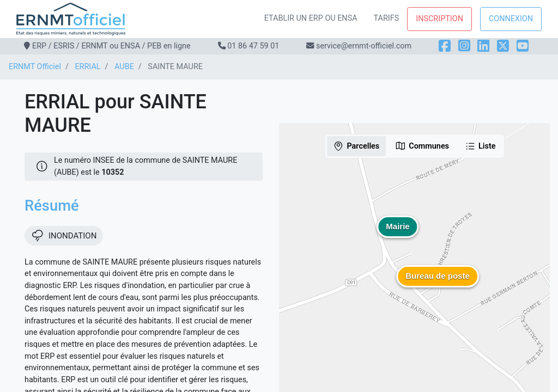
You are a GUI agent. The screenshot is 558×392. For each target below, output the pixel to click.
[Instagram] (464, 46)
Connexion (511, 19)
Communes (422, 146)
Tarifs (387, 18)
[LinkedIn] (483, 46)
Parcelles (356, 146)
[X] (503, 46)
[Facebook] (445, 46)
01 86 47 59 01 (253, 46)
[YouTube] (523, 46)
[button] (438, 284)
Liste (480, 146)
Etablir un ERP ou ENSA (311, 18)
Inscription (439, 19)
